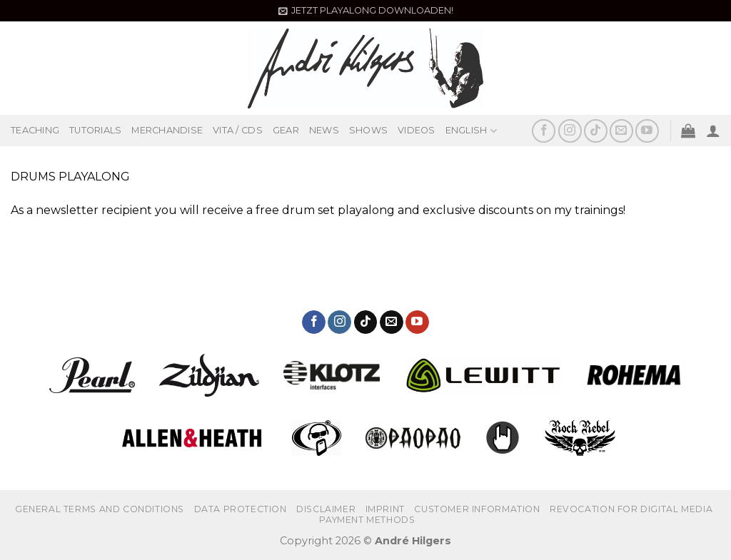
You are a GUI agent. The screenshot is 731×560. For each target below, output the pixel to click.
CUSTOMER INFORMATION (477, 509)
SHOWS (368, 130)
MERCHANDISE (167, 130)
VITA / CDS (238, 130)
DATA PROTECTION (241, 509)
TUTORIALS (95, 130)
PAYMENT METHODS (367, 520)
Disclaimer (326, 509)
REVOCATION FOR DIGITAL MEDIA (631, 509)
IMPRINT (385, 509)
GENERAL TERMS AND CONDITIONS (100, 509)
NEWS (324, 130)
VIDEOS (417, 130)
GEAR (286, 130)
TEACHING (35, 130)
